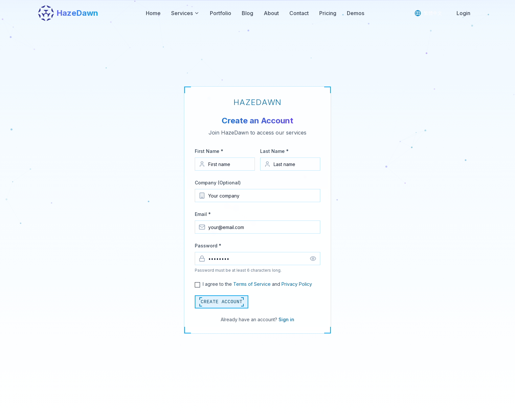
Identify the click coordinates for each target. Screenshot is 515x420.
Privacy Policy (297, 284)
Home (153, 13)
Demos (356, 13)
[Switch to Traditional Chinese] (428, 13)
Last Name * (274, 151)
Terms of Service (252, 284)
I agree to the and (257, 284)
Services (185, 13)
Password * (208, 246)
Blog (247, 13)
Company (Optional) (218, 183)
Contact (299, 13)
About (271, 13)
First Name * (209, 151)
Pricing (328, 13)
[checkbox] (197, 285)
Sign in (286, 319)
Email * (203, 214)
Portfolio (221, 13)
